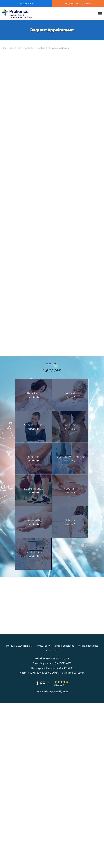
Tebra (66, 691)
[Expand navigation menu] (100, 14)
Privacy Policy (43, 646)
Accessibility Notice (88, 646)
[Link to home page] (21, 14)
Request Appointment (59, 48)
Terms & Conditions (64, 646)
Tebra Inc (27, 646)
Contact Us (52, 650)
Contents (29, 48)
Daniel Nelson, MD (12, 48)
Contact (41, 48)
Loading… (54, 201)
